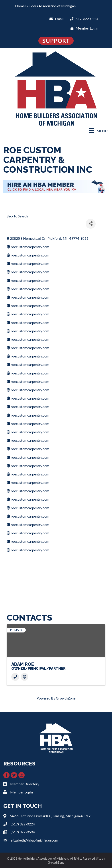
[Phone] (15, 677)
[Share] (91, 224)
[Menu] (98, 130)
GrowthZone (66, 698)
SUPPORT (56, 41)
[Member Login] (83, 28)
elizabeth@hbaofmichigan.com (34, 840)
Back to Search (17, 216)
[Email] (55, 19)
